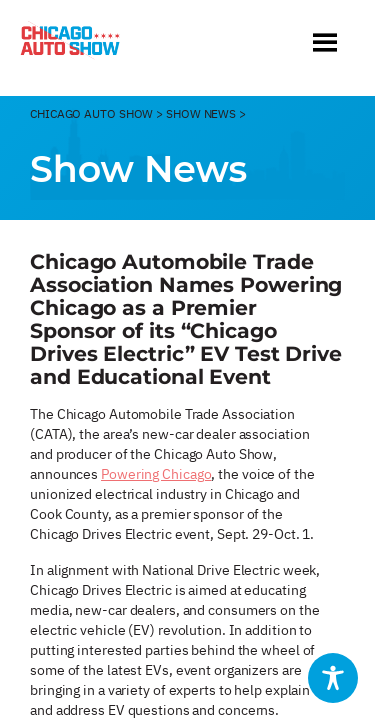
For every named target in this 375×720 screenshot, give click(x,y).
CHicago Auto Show (91, 113)
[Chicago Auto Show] (70, 45)
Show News (201, 113)
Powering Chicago (156, 473)
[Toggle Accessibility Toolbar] (333, 678)
